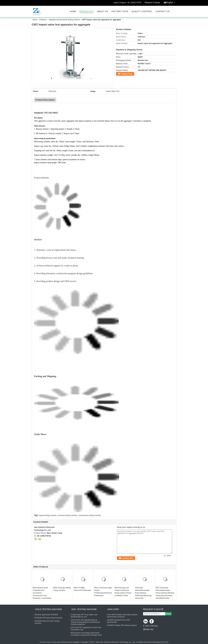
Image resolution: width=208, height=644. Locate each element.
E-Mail (146, 626)
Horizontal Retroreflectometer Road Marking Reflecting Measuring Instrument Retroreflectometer (143, 594)
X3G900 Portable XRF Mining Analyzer (122, 625)
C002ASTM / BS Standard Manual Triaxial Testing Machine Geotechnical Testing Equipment (85, 622)
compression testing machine (90, 515)
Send (168, 614)
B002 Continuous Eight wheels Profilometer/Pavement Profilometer (103, 592)
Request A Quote (152, 2)
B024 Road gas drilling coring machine (62, 589)
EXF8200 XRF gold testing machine (48, 618)
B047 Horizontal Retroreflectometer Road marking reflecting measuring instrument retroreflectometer (165, 593)
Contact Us (162, 12)
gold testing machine (49, 609)
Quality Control (142, 12)
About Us (102, 12)
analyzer (113, 609)
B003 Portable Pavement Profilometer (83, 589)
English (171, 2)
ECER (166, 642)
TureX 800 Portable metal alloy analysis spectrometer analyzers (122, 616)
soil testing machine (84, 609)
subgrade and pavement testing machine (64, 20)
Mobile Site (148, 629)
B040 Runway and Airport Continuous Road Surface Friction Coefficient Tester (123, 592)
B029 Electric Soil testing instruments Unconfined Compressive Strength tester (86, 634)
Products (86, 12)
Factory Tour (120, 12)
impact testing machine (47, 515)
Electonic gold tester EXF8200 (46, 615)
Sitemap (154, 626)
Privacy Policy (45, 642)
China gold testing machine (62, 642)
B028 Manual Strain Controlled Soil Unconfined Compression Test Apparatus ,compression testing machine (42, 594)
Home (73, 12)
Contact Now (127, 74)
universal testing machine (67, 515)
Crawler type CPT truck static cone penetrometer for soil (84, 616)
